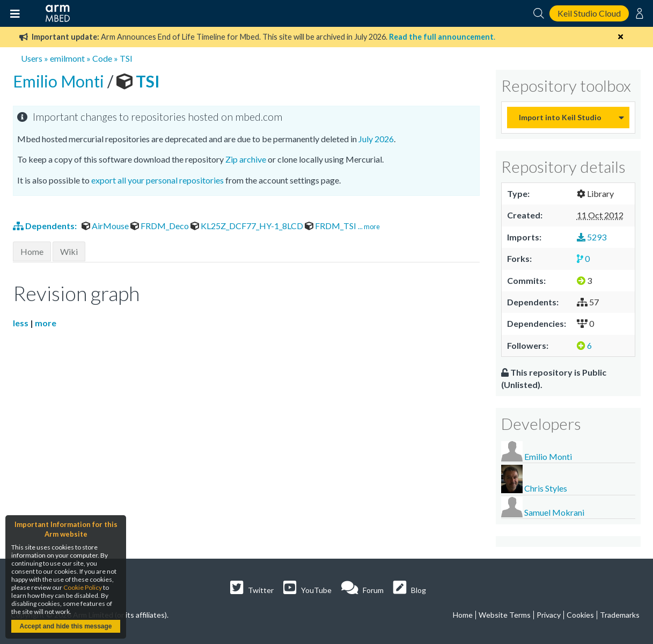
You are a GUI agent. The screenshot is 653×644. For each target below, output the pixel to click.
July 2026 (376, 139)
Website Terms (505, 615)
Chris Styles (546, 488)
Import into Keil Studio (560, 117)
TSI (126, 58)
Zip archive (246, 159)
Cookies (580, 615)
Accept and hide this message (65, 626)
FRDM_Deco (160, 226)
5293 (592, 237)
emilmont (67, 58)
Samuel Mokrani (554, 512)
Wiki (69, 251)
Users (32, 58)
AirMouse (106, 226)
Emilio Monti (60, 81)
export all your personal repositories (157, 180)
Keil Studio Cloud (589, 13)
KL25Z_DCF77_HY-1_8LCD (248, 226)
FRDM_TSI (331, 226)
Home (32, 251)
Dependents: (46, 226)
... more (369, 226)
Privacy (549, 615)
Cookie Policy (83, 587)
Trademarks (620, 615)
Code (102, 58)
